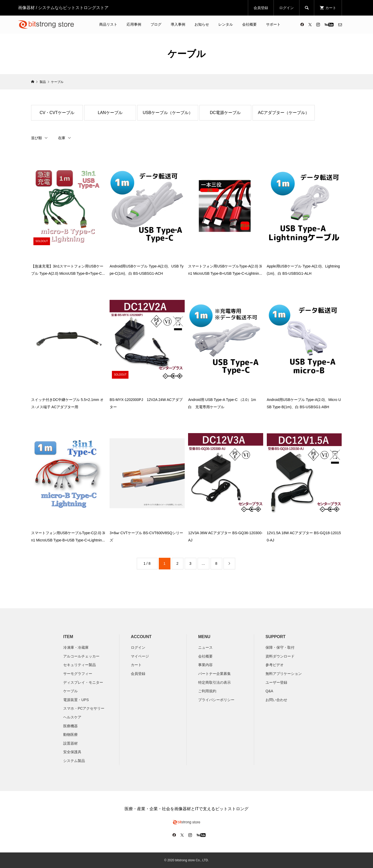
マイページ (140, 656)
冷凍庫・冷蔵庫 (76, 647)
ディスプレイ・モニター (83, 682)
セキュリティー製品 (80, 665)
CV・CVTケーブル (57, 113)
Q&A (269, 691)
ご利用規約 (207, 691)
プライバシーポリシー (216, 700)
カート (136, 665)
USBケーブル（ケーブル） (168, 113)
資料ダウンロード (280, 656)
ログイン (286, 8)
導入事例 (178, 24)
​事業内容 (205, 665)
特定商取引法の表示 (214, 682)
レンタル (226, 24)
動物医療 (70, 735)
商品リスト (108, 24)
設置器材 (70, 743)
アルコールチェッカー (81, 656)
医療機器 (70, 726)
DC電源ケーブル (225, 113)
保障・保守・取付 (280, 647)
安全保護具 (72, 752)
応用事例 (134, 24)
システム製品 (74, 761)
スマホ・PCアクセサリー (84, 708)
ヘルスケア (72, 717)
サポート (273, 24)
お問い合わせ (276, 700)
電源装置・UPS (76, 700)
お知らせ (202, 24)
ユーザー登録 (276, 682)
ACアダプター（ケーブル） (284, 113)
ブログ (156, 24)
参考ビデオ (275, 665)
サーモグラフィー (78, 674)
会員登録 (261, 8)
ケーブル (70, 691)
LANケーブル (110, 113)
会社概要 (249, 24)
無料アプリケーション (284, 674)
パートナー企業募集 (214, 674)
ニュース (205, 647)
